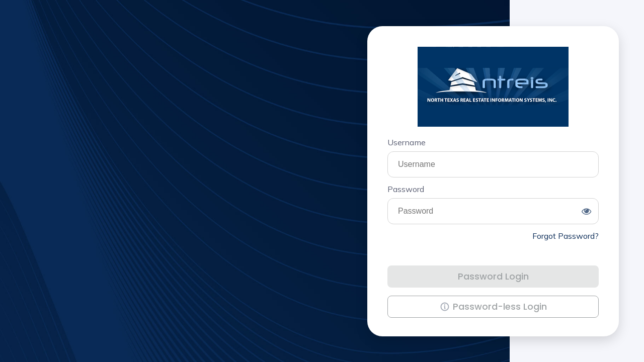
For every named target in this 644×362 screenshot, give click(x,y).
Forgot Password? (566, 236)
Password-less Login (487, 304)
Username (407, 142)
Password (406, 189)
